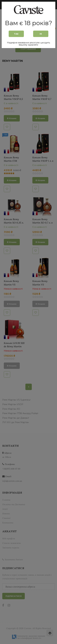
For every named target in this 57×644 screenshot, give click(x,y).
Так (16, 34)
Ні (41, 34)
